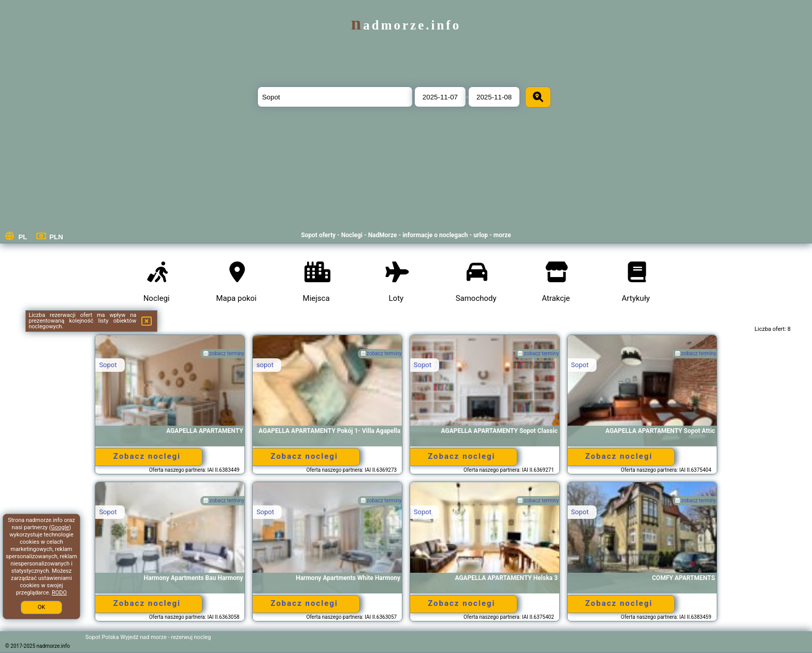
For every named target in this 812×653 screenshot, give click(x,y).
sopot (265, 365)
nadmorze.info (406, 25)
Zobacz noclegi (147, 456)
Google (60, 527)
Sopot (108, 365)
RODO (59, 593)
